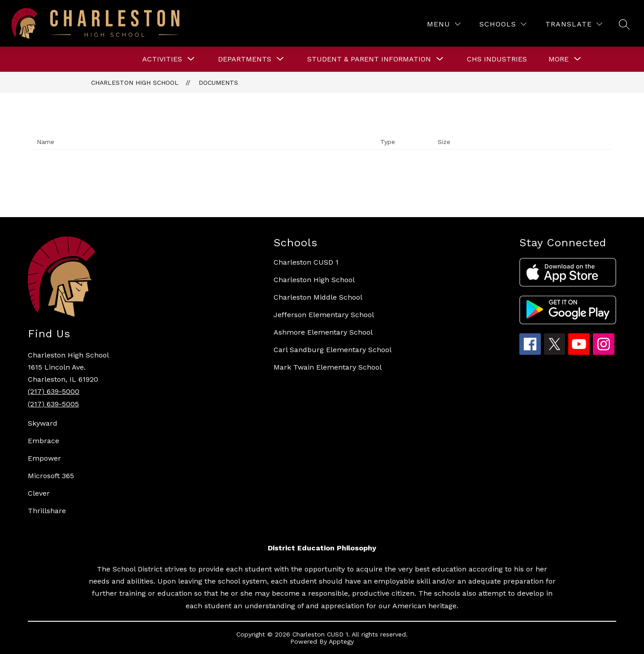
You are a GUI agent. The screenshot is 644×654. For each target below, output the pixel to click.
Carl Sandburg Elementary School (333, 350)
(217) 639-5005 (53, 404)
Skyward (43, 423)
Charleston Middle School (318, 297)
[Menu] (444, 24)
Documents (218, 83)
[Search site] (624, 24)
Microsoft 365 (51, 476)
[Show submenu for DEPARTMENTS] (245, 59)
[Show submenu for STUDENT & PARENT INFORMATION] (369, 59)
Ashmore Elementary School (323, 332)
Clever (39, 493)
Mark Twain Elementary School (328, 367)
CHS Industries (497, 59)
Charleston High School (135, 83)
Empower (44, 458)
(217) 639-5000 (54, 391)
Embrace (44, 441)
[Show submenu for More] (559, 59)
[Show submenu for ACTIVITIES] (162, 59)
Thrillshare (47, 511)
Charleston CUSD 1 (306, 262)
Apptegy (341, 641)
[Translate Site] (574, 24)
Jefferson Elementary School (324, 315)
